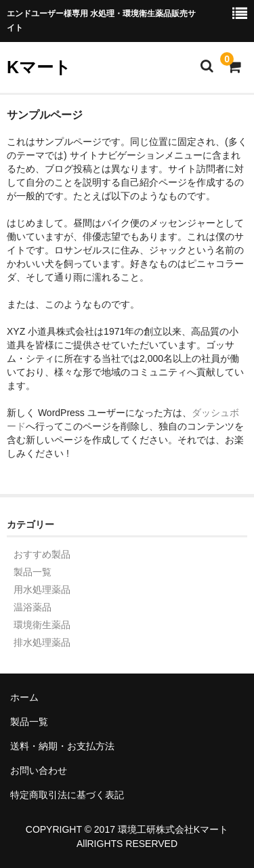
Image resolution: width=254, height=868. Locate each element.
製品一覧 (33, 572)
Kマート (39, 67)
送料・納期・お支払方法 (62, 746)
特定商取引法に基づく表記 (67, 795)
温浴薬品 (33, 607)
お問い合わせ (39, 770)
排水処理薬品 (42, 642)
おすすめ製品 (42, 554)
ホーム (24, 697)
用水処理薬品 (42, 590)
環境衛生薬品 (42, 625)
